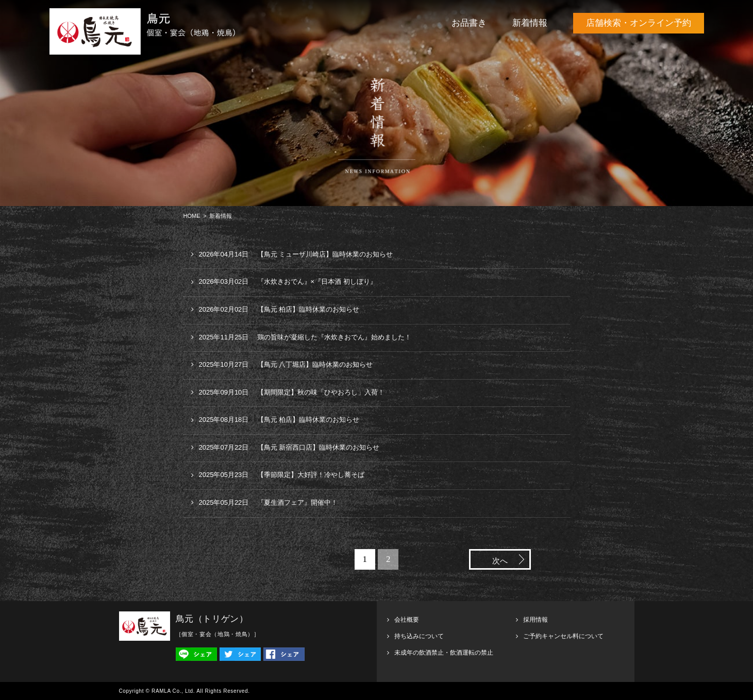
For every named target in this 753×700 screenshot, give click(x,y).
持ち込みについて (419, 636)
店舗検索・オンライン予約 (639, 23)
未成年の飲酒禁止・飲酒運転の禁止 (444, 653)
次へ (500, 561)
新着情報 (530, 23)
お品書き (469, 23)
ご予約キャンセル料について (563, 636)
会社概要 (407, 620)
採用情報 (536, 620)
